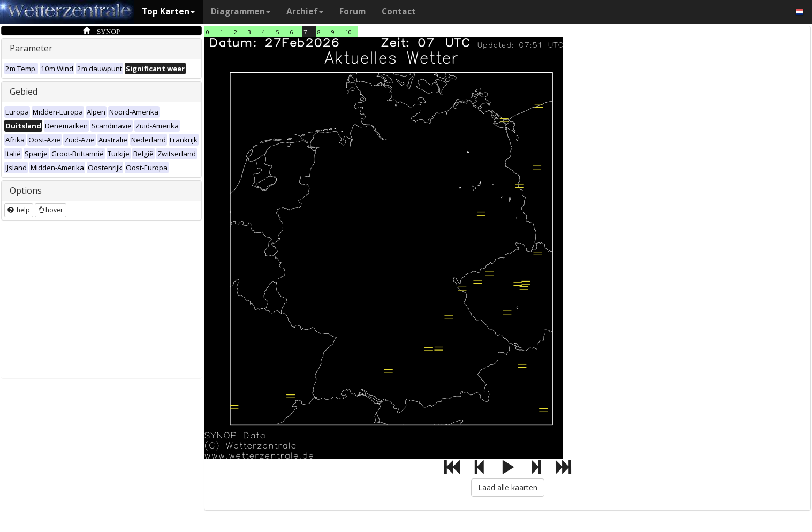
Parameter (31, 48)
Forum (352, 12)
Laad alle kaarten (508, 487)
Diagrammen (241, 12)
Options (26, 191)
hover (51, 210)
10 (348, 32)
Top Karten (168, 12)
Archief (305, 12)
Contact (399, 12)
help (19, 210)
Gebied (24, 92)
